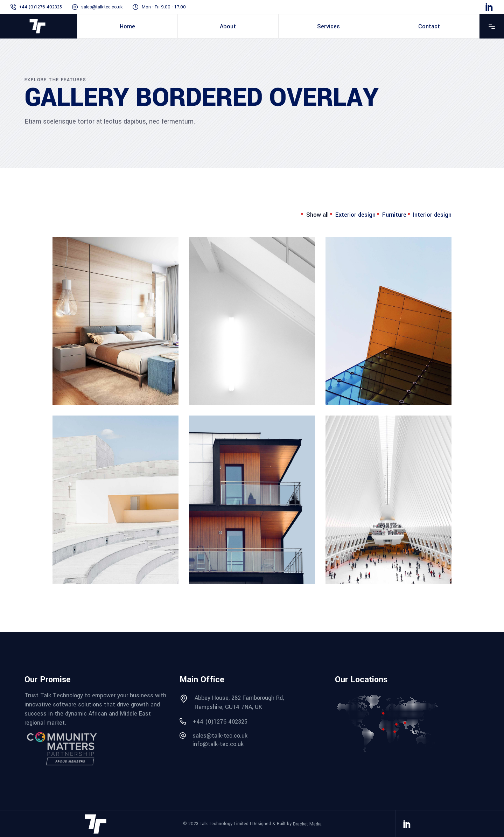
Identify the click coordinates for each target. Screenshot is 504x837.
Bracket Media (307, 824)
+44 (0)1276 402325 (40, 7)
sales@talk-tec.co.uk (102, 7)
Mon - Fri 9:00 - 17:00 (164, 7)
